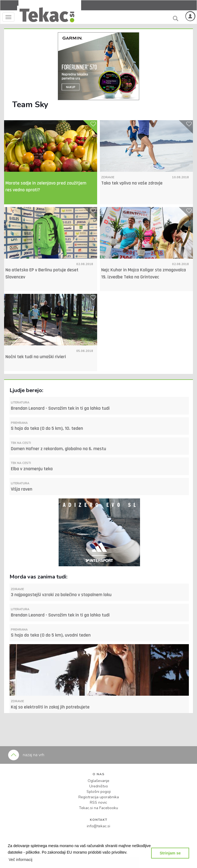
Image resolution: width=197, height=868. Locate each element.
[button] (21, 860)
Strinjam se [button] (170, 853)
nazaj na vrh (26, 755)
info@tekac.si (99, 826)
